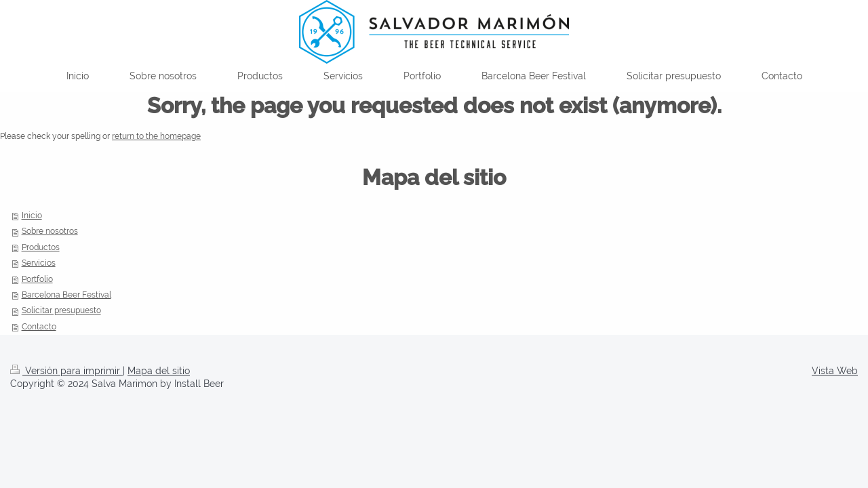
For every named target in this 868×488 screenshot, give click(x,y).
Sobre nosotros (50, 231)
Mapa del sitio (159, 371)
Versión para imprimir (66, 371)
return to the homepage (156, 136)
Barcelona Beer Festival (66, 295)
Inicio (32, 216)
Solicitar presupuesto (61, 310)
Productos (41, 247)
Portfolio (37, 279)
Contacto (39, 327)
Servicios (39, 263)
